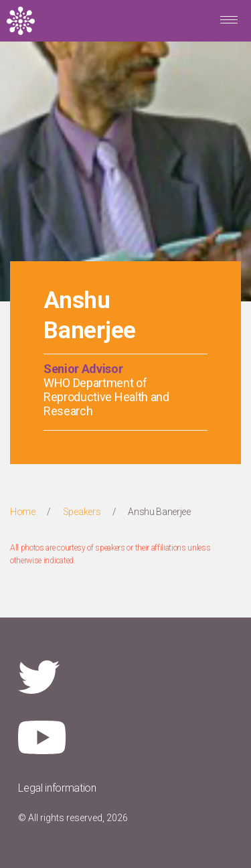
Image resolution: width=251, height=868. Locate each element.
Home (23, 512)
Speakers (82, 512)
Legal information (57, 788)
